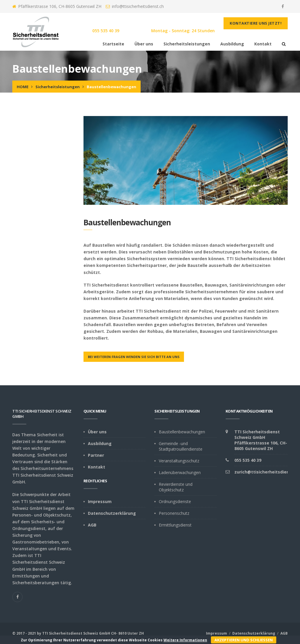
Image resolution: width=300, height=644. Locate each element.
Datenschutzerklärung (112, 513)
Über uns (144, 44)
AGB (92, 525)
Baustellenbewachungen (182, 432)
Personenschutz (174, 513)
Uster (133, 633)
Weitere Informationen (185, 640)
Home (23, 87)
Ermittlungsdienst (175, 525)
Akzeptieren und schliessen (244, 640)
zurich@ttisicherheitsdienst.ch (267, 472)
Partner (96, 455)
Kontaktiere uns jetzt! (256, 23)
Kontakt (263, 44)
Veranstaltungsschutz (179, 461)
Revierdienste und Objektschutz (176, 487)
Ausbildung (232, 44)
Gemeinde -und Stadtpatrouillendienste (181, 446)
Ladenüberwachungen (180, 472)
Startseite (113, 44)
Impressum (100, 501)
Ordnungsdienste (175, 501)
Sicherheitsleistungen (187, 44)
